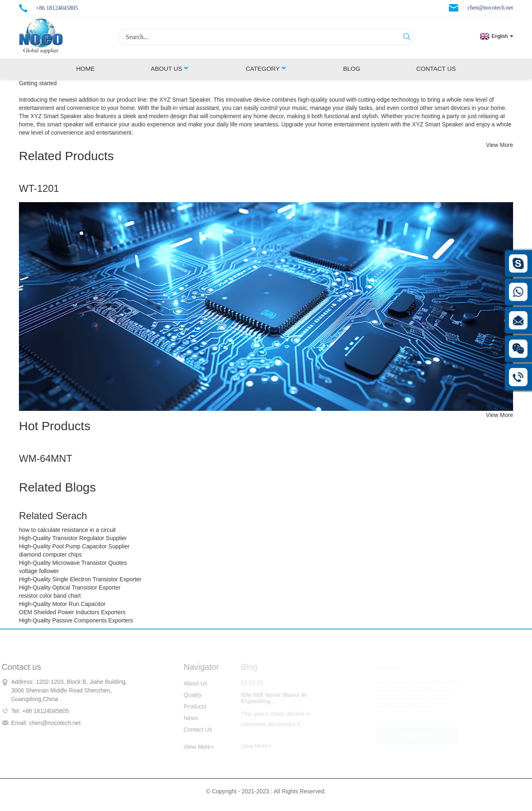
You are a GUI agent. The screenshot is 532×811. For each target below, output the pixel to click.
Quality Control (188, 696)
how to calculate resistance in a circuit (67, 530)
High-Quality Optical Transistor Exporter (70, 587)
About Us (170, 69)
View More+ (194, 747)
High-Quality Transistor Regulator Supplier (73, 538)
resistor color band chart (50, 596)
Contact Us (436, 69)
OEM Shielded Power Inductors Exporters (72, 612)
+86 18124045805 (57, 8)
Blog (352, 69)
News (186, 718)
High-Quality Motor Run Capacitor (62, 604)
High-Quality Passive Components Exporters (76, 620)
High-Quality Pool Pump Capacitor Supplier (74, 546)
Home (85, 69)
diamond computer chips (50, 555)
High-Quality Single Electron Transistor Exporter (80, 579)
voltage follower (39, 571)
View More (499, 145)
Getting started (38, 83)
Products (190, 706)
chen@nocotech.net (490, 8)
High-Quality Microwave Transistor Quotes (73, 563)
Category (266, 69)
